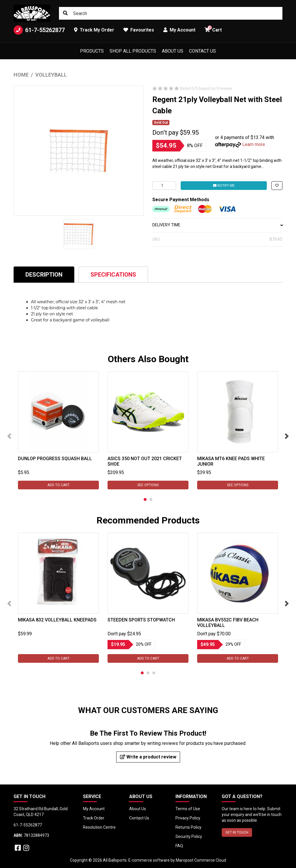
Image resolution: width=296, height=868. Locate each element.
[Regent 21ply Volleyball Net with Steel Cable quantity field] (164, 186)
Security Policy (189, 836)
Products (92, 51)
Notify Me (224, 186)
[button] (277, 186)
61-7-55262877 (39, 30)
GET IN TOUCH (237, 832)
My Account (94, 809)
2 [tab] (151, 499)
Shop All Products (133, 51)
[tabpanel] (58, 430)
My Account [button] (179, 30)
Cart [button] (213, 29)
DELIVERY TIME (217, 225)
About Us (173, 51)
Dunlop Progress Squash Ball (55, 459)
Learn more (254, 144)
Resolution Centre (99, 827)
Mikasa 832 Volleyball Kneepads (57, 620)
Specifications (113, 275)
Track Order (94, 818)
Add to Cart (59, 485)
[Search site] (65, 13)
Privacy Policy (188, 818)
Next (287, 436)
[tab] (44, 274)
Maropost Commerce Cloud (201, 860)
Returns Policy (188, 827)
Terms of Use (188, 809)
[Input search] (171, 13)
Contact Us (202, 51)
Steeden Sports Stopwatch (141, 620)
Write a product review (148, 757)
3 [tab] (154, 673)
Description (44, 275)
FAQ (179, 846)
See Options (148, 485)
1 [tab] (145, 499)
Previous (9, 436)
